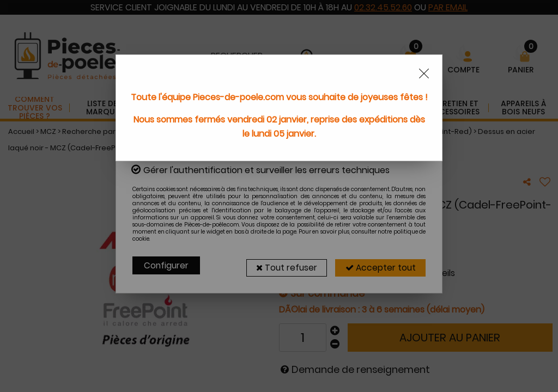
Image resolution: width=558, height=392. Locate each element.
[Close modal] (424, 73)
